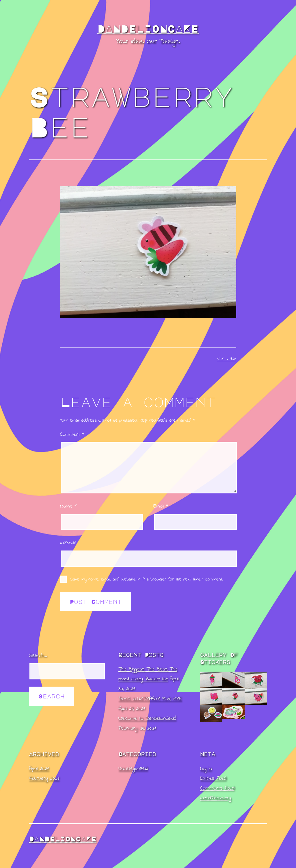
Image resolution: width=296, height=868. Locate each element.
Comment (72, 435)
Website (68, 543)
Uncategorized (133, 769)
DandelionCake (148, 29)
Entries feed (213, 779)
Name (68, 506)
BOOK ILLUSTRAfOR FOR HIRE (150, 699)
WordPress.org (216, 798)
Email (161, 506)
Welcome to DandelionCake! (147, 719)
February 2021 (44, 779)
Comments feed (217, 788)
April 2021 (39, 769)
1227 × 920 (227, 359)
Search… (38, 656)
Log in (206, 769)
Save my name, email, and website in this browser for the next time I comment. (146, 579)
